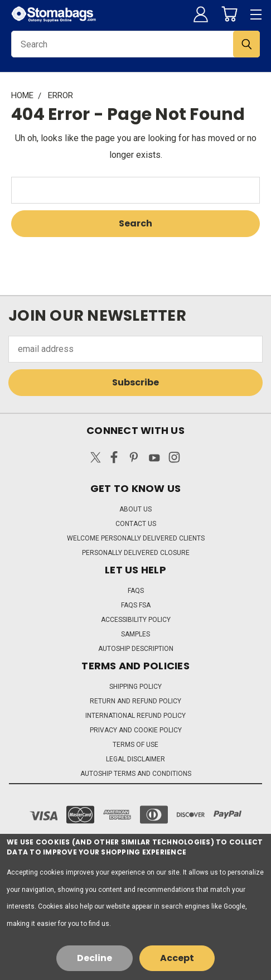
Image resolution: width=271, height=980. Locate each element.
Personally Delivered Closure (136, 553)
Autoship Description (136, 649)
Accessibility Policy (136, 620)
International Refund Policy (135, 716)
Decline (95, 958)
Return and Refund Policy (135, 701)
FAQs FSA (136, 605)
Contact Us (136, 524)
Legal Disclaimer (135, 759)
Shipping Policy (135, 687)
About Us (135, 509)
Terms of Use (135, 745)
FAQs (136, 591)
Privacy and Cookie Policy (136, 730)
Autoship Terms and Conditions (136, 774)
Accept (177, 958)
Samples (135, 634)
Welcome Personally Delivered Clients (136, 538)
